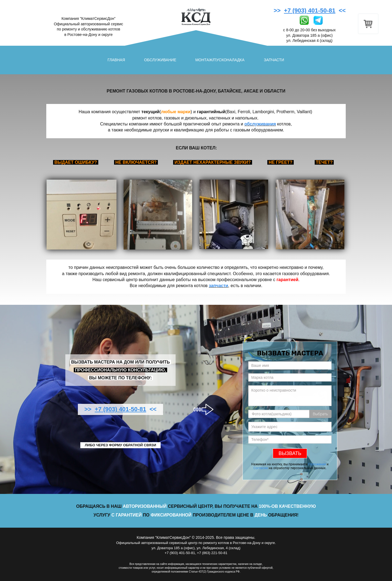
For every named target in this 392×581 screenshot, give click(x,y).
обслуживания (260, 124)
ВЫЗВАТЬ (290, 453)
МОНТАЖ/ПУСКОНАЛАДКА (220, 60)
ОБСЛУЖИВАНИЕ (160, 60)
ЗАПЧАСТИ (274, 60)
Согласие (261, 468)
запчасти (218, 286)
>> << (310, 10)
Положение (317, 464)
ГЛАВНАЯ (116, 60)
